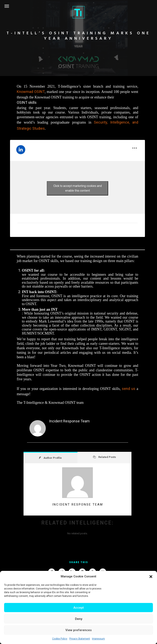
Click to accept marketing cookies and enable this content (78, 188)
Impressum (98, 639)
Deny (79, 619)
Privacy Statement (80, 639)
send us (129, 389)
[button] (151, 577)
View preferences (78, 630)
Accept (79, 608)
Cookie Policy (60, 639)
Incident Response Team (69, 421)
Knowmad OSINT (31, 92)
